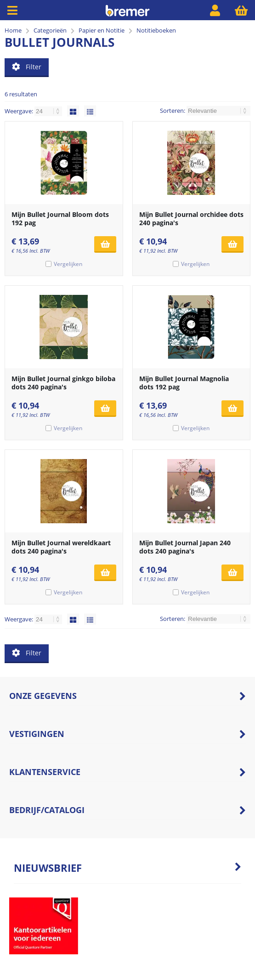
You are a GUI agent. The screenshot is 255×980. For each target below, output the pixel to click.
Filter (27, 67)
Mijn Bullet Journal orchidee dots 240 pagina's (191, 219)
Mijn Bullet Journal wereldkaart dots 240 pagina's (61, 547)
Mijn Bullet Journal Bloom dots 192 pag (60, 219)
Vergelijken (68, 264)
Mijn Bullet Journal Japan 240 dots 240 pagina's (185, 547)
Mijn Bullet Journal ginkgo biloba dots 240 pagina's (63, 383)
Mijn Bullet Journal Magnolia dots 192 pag (184, 383)
